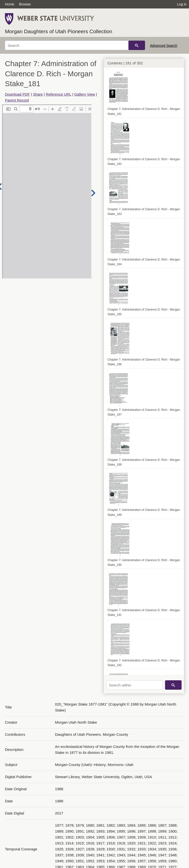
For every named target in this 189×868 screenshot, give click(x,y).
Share (38, 94)
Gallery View (84, 94)
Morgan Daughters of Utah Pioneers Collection (59, 31)
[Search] (67, 45)
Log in (182, 4)
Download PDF (17, 94)
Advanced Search (164, 46)
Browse (25, 4)
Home (10, 4)
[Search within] (134, 685)
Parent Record (17, 100)
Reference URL (58, 94)
